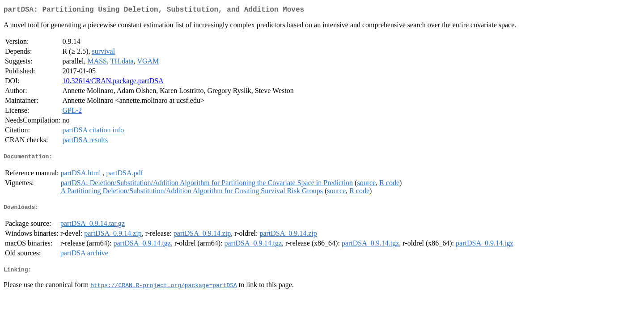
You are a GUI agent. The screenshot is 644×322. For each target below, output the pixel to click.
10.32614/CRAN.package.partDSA (113, 83)
